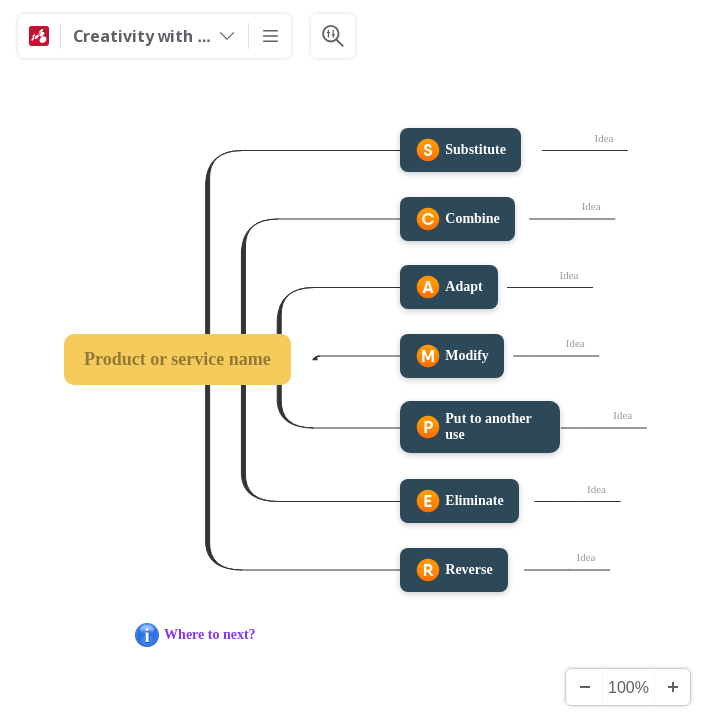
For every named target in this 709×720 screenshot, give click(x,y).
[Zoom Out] (584, 687)
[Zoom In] (672, 687)
